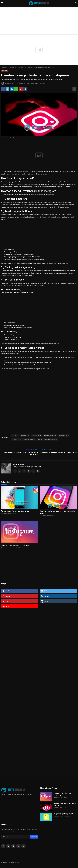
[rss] (23, 847)
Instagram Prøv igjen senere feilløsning (15, 546)
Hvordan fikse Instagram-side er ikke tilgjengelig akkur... (57, 513)
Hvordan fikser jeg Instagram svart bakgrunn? (65, 805)
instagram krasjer (64, 435)
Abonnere (34, 837)
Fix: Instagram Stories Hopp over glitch (15, 511)
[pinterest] (13, 847)
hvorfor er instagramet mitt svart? (47, 439)
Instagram (23, 67)
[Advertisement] (39, 14)
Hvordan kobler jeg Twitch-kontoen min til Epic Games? (59, 453)
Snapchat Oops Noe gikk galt (63, 814)
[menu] (2, 3)
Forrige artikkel (32, 449)
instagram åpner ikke (50, 435)
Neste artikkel (46, 449)
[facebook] (3, 847)
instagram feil (25, 435)
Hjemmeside (5, 67)
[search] (76, 3)
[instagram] (18, 847)
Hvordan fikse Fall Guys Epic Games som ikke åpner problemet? (21, 454)
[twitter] (8, 847)
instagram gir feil (36, 435)
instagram (15, 435)
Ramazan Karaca (19, 464)
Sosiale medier (14, 67)
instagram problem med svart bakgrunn (24, 439)
